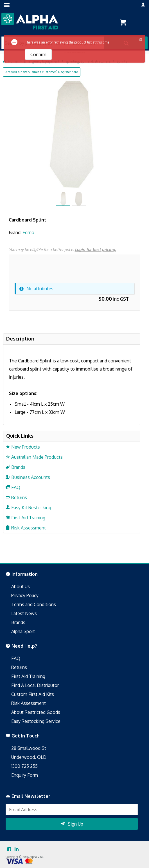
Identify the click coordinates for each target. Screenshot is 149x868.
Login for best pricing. (95, 249)
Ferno (28, 232)
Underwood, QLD (29, 757)
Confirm (38, 54)
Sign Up (75, 824)
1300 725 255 (24, 766)
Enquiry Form (25, 775)
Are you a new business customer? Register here (42, 72)
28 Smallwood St (29, 748)
